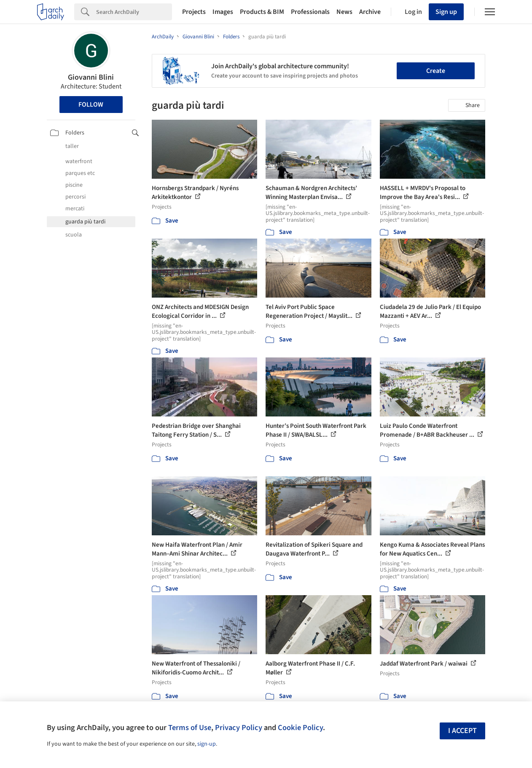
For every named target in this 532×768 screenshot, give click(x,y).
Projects (194, 12)
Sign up (446, 12)
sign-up (207, 744)
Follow (91, 105)
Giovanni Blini (91, 77)
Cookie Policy (300, 728)
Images (223, 12)
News (344, 12)
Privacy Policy (239, 728)
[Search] (134, 12)
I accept (462, 731)
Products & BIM (262, 12)
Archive (370, 12)
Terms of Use (190, 728)
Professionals (310, 12)
